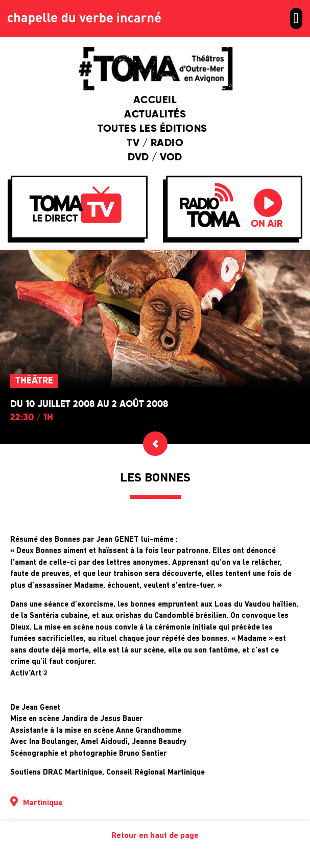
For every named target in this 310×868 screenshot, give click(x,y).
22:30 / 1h (32, 418)
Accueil (155, 101)
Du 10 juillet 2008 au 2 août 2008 (89, 404)
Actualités (155, 115)
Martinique (43, 803)
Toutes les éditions (155, 129)
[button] (296, 18)
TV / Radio (155, 143)
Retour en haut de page (155, 836)
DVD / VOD (155, 158)
